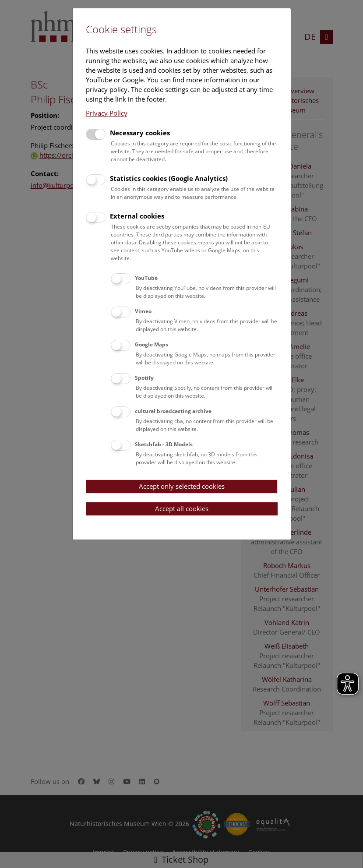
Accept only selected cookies (182, 486)
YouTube (146, 278)
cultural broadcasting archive (173, 411)
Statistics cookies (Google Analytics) (169, 178)
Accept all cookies (182, 508)
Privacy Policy (107, 113)
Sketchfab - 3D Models (164, 444)
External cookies (137, 216)
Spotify (144, 378)
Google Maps (152, 344)
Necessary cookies (140, 133)
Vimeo (143, 311)
